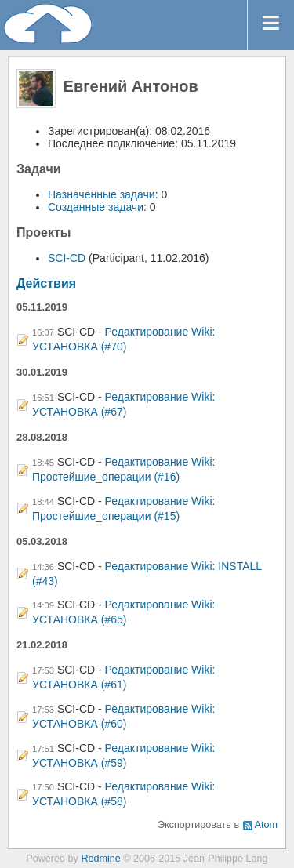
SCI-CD (67, 258)
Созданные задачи (96, 207)
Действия (46, 283)
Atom (266, 825)
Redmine (100, 859)
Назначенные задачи (102, 194)
